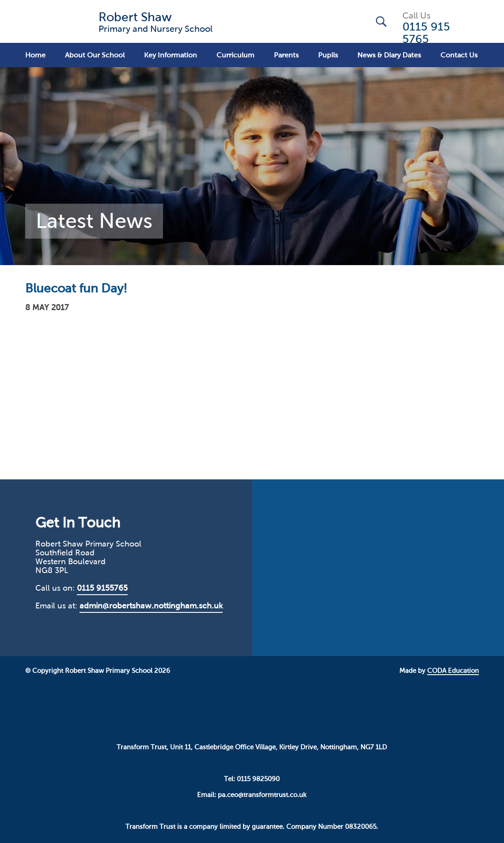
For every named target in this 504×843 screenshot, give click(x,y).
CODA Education (453, 671)
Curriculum (235, 55)
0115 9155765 (102, 588)
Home (35, 55)
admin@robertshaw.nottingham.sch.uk (151, 606)
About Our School (95, 55)
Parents (286, 55)
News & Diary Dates (389, 55)
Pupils (328, 55)
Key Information (171, 55)
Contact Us (459, 55)
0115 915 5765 (426, 33)
